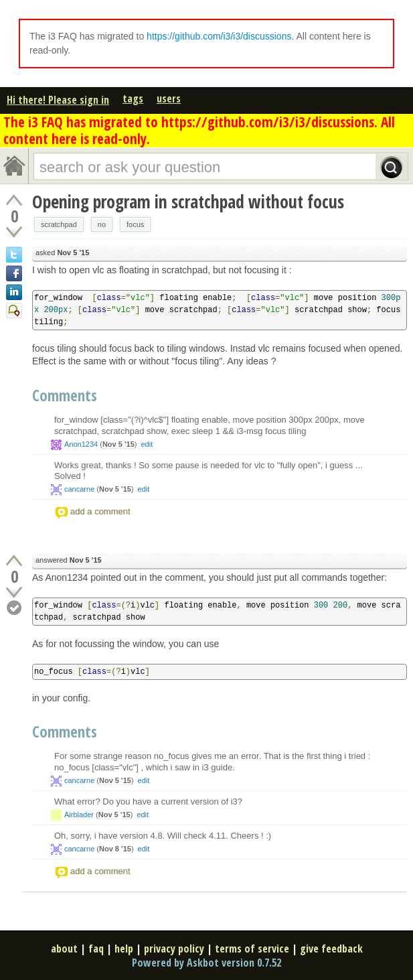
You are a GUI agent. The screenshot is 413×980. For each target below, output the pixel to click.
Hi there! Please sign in (58, 100)
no (102, 224)
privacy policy (174, 949)
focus (135, 224)
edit (147, 444)
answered (69, 560)
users (169, 98)
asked (62, 253)
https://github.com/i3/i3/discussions (219, 36)
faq (96, 949)
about (64, 949)
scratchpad (59, 224)
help (124, 949)
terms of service (252, 949)
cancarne (79, 489)
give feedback (331, 949)
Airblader (79, 815)
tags (133, 98)
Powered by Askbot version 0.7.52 (206, 963)
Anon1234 (81, 444)
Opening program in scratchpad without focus (188, 202)
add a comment (100, 511)
